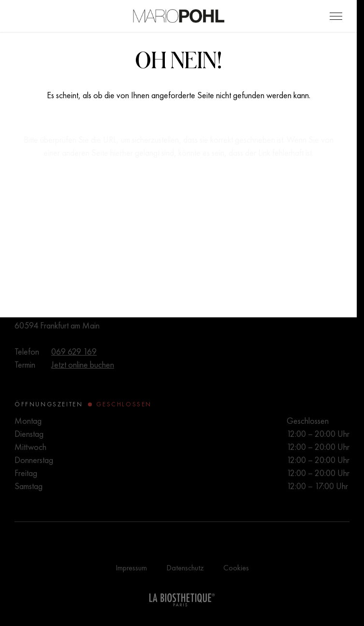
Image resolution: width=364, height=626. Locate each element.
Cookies (236, 568)
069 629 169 (74, 351)
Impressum (131, 568)
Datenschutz (185, 568)
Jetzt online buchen (83, 365)
